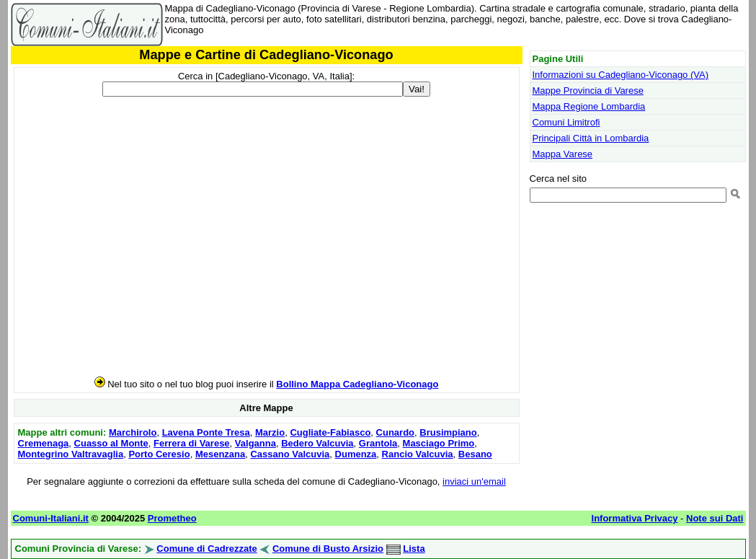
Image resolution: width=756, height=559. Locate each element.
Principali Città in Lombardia (591, 138)
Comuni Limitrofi (566, 122)
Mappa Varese (563, 154)
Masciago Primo (439, 443)
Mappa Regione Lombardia (589, 106)
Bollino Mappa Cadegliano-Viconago (357, 384)
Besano (475, 454)
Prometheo (172, 518)
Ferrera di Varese (192, 443)
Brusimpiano (448, 432)
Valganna (255, 443)
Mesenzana (220, 454)
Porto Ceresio (159, 454)
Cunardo (395, 432)
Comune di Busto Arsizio (328, 549)
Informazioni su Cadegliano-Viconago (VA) (621, 75)
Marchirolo (133, 432)
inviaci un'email (474, 481)
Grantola (378, 443)
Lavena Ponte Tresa (206, 432)
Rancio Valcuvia (418, 454)
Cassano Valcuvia (290, 454)
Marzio (270, 432)
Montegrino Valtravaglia (71, 454)
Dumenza (356, 454)
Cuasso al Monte (111, 443)
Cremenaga (44, 443)
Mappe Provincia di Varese (588, 91)
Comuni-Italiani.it (51, 518)
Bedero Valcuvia (317, 443)
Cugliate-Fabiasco (330, 432)
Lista (414, 549)
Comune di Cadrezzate (206, 549)
